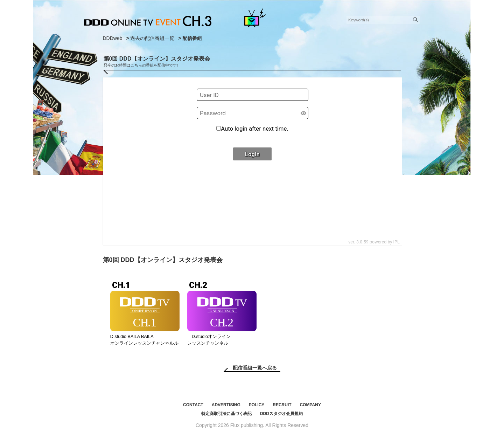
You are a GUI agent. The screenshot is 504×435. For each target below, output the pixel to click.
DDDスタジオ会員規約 (281, 414)
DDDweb (113, 38)
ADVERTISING (226, 405)
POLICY (257, 405)
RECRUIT (282, 405)
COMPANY (310, 405)
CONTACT (193, 405)
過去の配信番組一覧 (152, 38)
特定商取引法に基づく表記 (226, 414)
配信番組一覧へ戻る (255, 368)
